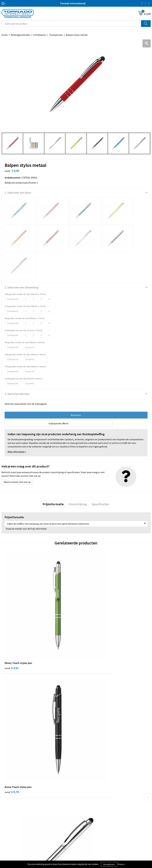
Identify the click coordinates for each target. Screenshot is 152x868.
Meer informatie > (17, 452)
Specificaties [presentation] (100, 504)
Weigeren (121, 864)
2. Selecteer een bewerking (22, 287)
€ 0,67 (86, 720)
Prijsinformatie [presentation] (53, 504)
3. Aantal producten (17, 394)
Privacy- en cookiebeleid (90, 823)
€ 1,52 (12, 720)
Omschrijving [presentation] (78, 504)
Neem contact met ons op (17, 482)
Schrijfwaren (40, 35)
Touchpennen (56, 35)
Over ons (82, 773)
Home (5, 35)
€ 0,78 (86, 631)
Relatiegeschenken (20, 35)
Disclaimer (83, 828)
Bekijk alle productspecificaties (21, 183)
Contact (6, 819)
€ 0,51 (12, 631)
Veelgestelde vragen (88, 777)
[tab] (53, 504)
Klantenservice (9, 823)
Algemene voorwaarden (90, 819)
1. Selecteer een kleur (18, 193)
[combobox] (71, 24)
